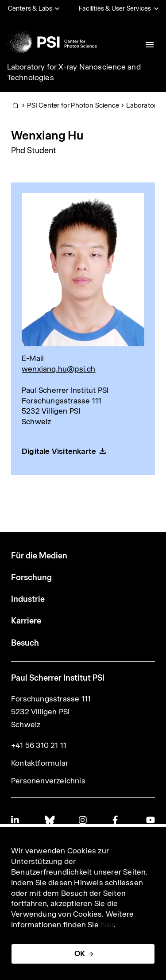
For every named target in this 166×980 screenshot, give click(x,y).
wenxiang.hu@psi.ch (59, 369)
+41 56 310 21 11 (39, 745)
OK (80, 953)
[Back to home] (51, 42)
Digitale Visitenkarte (59, 451)
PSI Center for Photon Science (73, 105)
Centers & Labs (30, 8)
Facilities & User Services (115, 8)
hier (107, 925)
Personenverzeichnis (48, 781)
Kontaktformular (40, 763)
